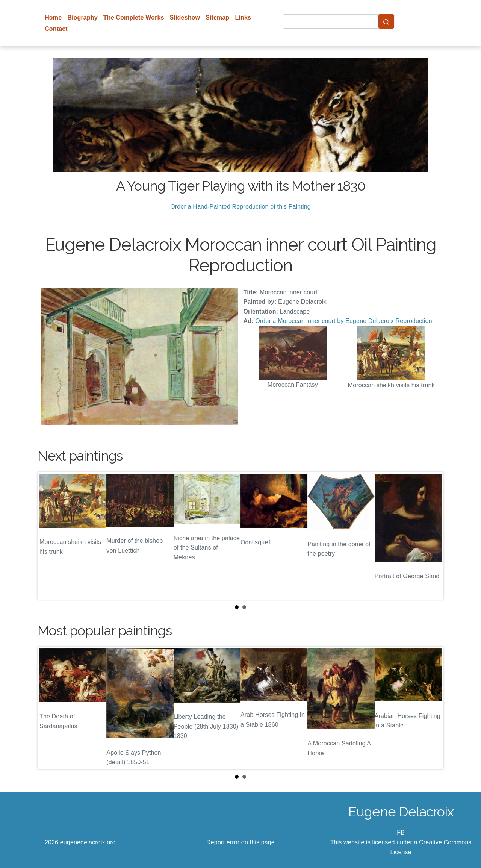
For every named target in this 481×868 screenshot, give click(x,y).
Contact (56, 29)
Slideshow (185, 17)
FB (401, 832)
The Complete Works (134, 17)
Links (243, 17)
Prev (49, 536)
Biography (82, 17)
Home (53, 17)
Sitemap (217, 17)
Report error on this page (240, 842)
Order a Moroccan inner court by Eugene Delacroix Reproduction (343, 321)
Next (432, 536)
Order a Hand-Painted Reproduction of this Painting (240, 207)
